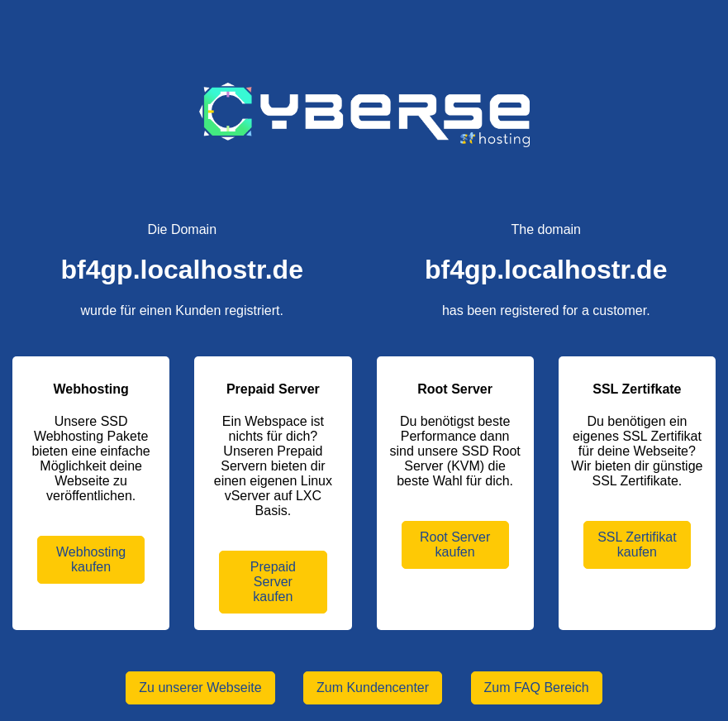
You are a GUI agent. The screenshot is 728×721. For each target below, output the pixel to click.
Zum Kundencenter (373, 688)
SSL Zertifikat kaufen (637, 544)
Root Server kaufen (455, 544)
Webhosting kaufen (91, 559)
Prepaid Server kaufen (273, 582)
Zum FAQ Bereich (537, 688)
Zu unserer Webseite (200, 688)
